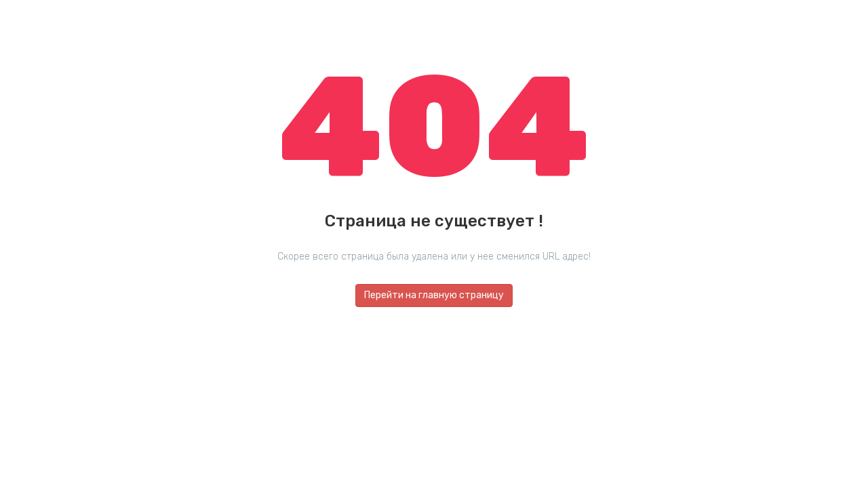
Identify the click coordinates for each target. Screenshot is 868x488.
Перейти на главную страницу (434, 295)
